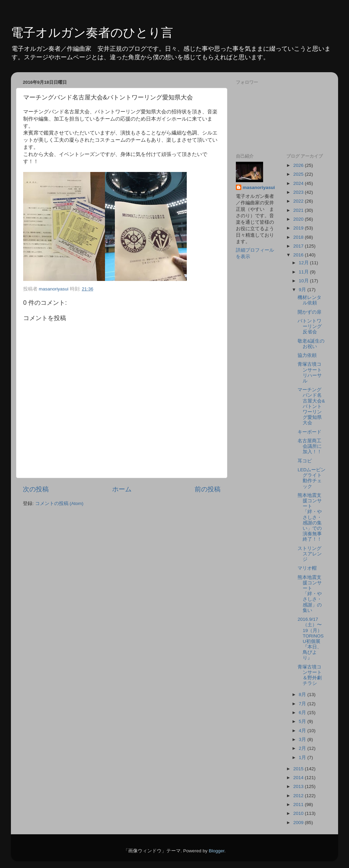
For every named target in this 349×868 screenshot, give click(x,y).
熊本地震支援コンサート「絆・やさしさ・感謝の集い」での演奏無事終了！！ (310, 517)
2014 (299, 778)
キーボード (309, 432)
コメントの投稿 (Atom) (59, 503)
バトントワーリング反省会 (310, 326)
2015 (299, 769)
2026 (299, 165)
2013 (299, 786)
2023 (299, 192)
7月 (303, 704)
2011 (299, 804)
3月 (303, 739)
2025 (299, 174)
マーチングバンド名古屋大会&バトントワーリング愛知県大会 (311, 406)
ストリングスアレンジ (310, 554)
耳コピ (305, 461)
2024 (299, 183)
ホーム (122, 489)
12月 (305, 263)
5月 (303, 721)
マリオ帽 (307, 568)
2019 (299, 228)
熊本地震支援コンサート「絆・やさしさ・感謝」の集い (310, 594)
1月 (303, 757)
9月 (303, 290)
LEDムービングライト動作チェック (312, 478)
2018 (299, 237)
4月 (303, 731)
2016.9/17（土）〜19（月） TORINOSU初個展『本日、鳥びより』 (312, 638)
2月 (303, 748)
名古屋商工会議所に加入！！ (310, 446)
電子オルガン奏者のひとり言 (92, 33)
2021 (299, 210)
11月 (305, 272)
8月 (303, 695)
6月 (303, 713)
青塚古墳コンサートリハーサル (310, 373)
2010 (299, 813)
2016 (299, 255)
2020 (299, 219)
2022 (299, 201)
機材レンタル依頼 (309, 300)
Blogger (216, 851)
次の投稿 (36, 489)
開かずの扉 (309, 312)
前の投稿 (208, 489)
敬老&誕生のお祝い (311, 344)
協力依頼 (307, 355)
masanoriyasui (259, 187)
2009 (299, 823)
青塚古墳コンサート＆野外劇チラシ (310, 675)
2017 (299, 246)
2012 (299, 796)
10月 (305, 281)
